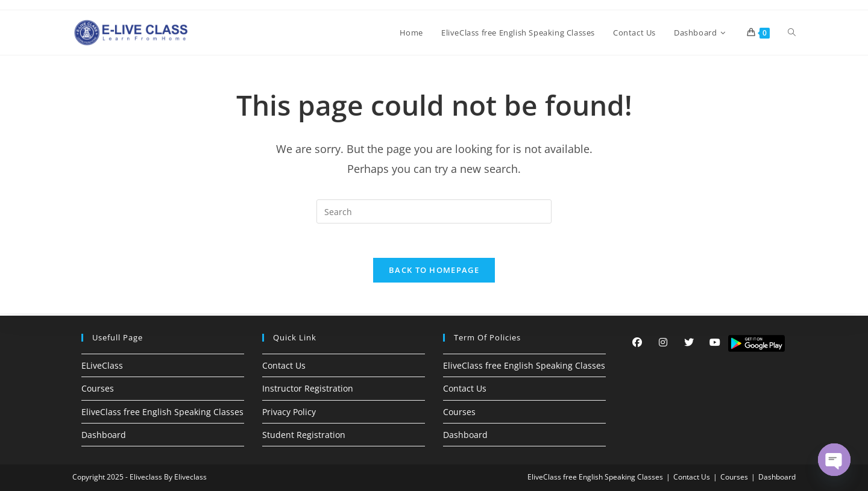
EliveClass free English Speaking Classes (162, 412)
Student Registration (304, 435)
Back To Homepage (434, 272)
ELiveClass (102, 365)
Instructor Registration (308, 388)
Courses (98, 388)
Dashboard (104, 435)
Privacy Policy (289, 412)
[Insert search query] (434, 211)
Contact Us (284, 365)
